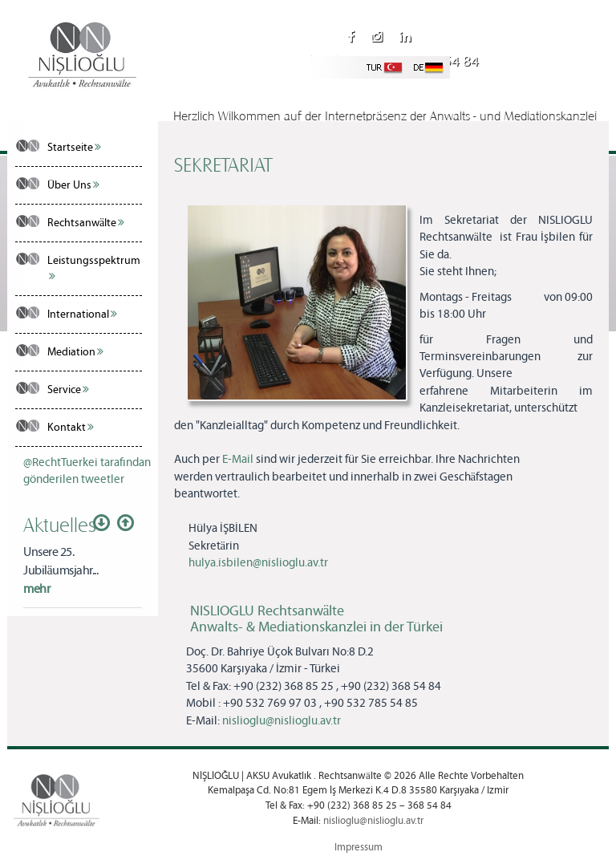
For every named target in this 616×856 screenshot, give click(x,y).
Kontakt (71, 428)
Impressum (359, 848)
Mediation (75, 352)
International (82, 314)
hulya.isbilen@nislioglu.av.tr (258, 563)
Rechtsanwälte (86, 223)
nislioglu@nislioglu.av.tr (389, 85)
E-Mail (238, 460)
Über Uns (73, 185)
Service (68, 390)
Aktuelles (60, 524)
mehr (36, 589)
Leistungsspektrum (94, 268)
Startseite (74, 148)
